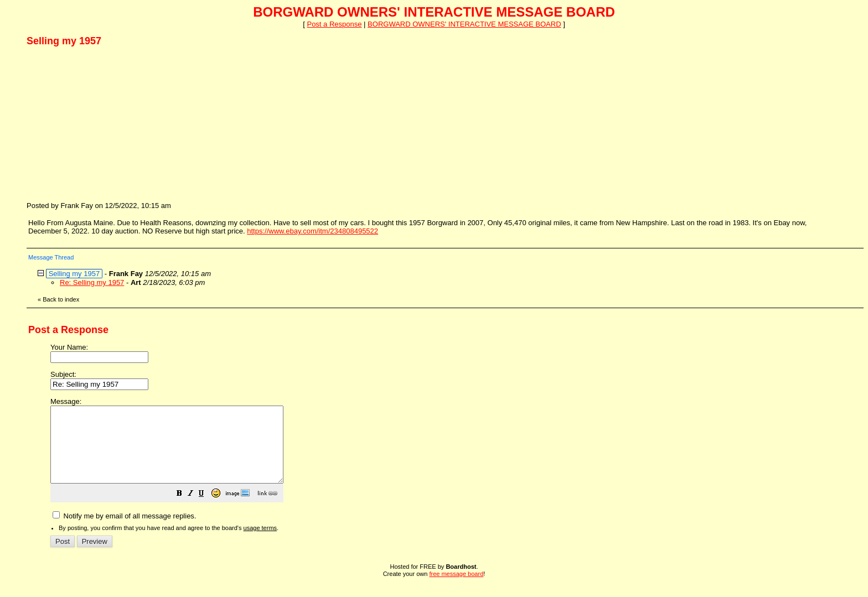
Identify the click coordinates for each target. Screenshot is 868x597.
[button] (207, 510)
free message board (456, 589)
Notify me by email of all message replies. (124, 531)
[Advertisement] (110, 123)
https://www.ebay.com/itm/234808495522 (312, 231)
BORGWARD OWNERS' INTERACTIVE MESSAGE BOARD (464, 24)
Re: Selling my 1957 (92, 282)
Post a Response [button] (334, 24)
